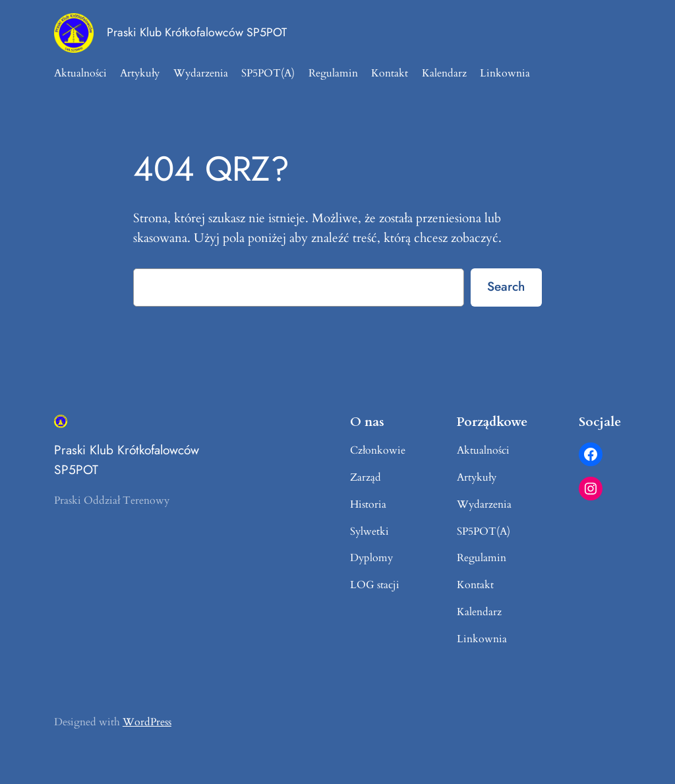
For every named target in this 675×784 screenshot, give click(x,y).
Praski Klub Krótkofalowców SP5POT (197, 32)
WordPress (147, 722)
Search (506, 286)
